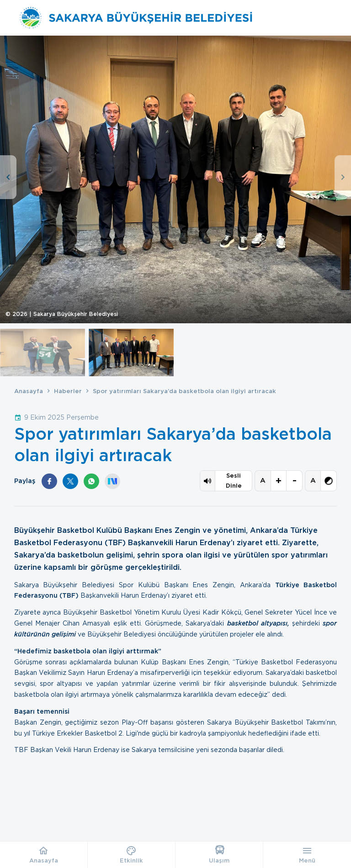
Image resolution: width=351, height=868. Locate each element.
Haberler (68, 391)
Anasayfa (29, 391)
